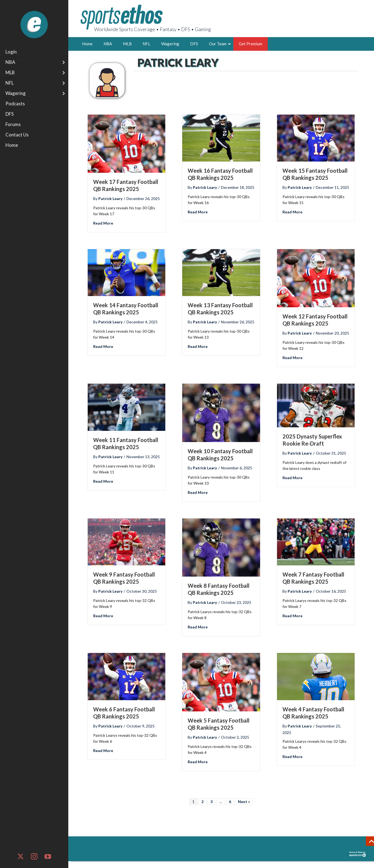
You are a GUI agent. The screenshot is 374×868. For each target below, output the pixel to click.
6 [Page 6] (230, 802)
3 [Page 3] (211, 802)
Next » (244, 802)
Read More (103, 223)
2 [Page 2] (202, 802)
